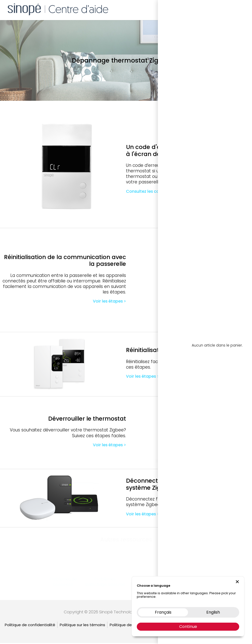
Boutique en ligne (183, 9)
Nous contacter (218, 9)
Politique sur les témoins (82, 626)
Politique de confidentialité (30, 626)
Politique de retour (127, 626)
